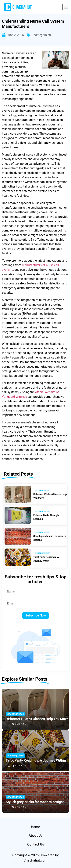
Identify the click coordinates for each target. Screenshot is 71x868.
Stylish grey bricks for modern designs (50, 538)
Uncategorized (41, 35)
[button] (66, 7)
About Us (35, 836)
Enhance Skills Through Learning (46, 517)
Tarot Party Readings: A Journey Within (46, 559)
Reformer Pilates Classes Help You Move (50, 496)
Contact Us (36, 844)
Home (35, 827)
